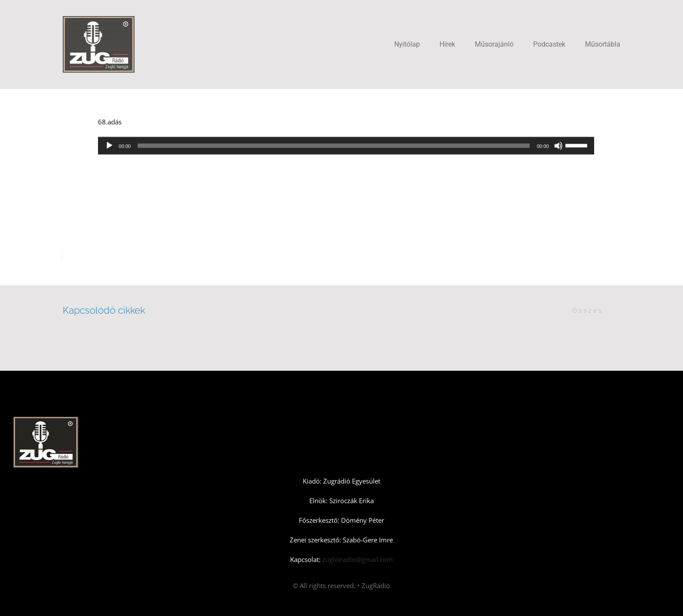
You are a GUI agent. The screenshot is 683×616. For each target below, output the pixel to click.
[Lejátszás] (109, 146)
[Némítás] (558, 146)
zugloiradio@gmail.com (357, 559)
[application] (346, 146)
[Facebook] (70, 257)
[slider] (334, 146)
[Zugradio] (99, 19)
